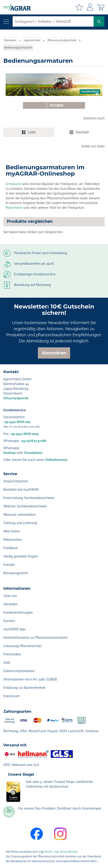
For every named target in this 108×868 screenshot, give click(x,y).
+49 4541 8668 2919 (24, 434)
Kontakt (9, 565)
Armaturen (13, 184)
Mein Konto (12, 531)
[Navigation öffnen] (6, 22)
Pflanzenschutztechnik (62, 40)
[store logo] (15, 7)
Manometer (14, 208)
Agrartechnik (32, 40)
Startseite (10, 40)
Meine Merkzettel (79, 7)
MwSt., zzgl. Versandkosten (61, 852)
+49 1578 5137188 (33, 441)
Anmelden (90, 7)
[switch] (54, 132)
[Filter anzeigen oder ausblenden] (54, 106)
